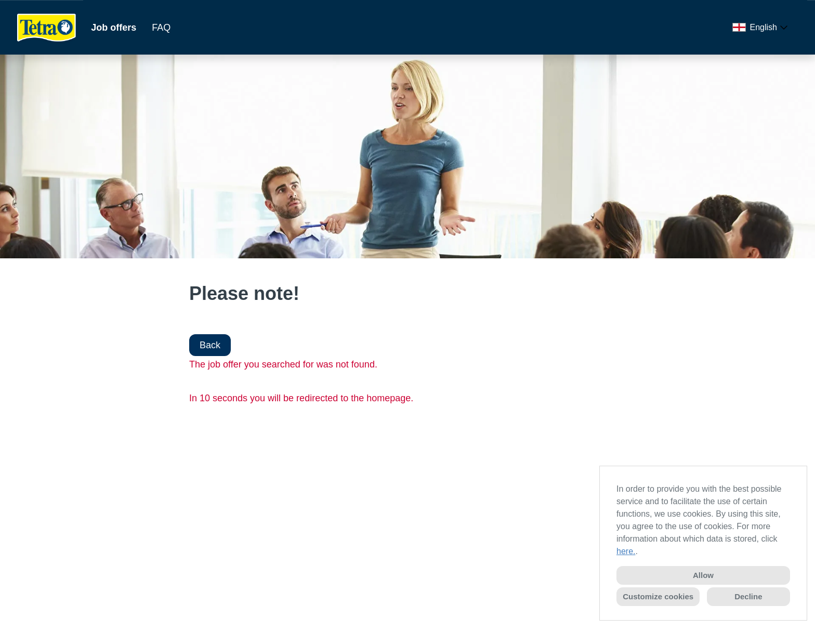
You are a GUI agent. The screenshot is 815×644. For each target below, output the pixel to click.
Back (210, 345)
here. (626, 551)
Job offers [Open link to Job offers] (114, 28)
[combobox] (762, 28)
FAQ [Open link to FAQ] (161, 28)
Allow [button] (703, 575)
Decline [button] (748, 596)
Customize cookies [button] (658, 596)
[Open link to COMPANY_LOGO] (47, 27)
